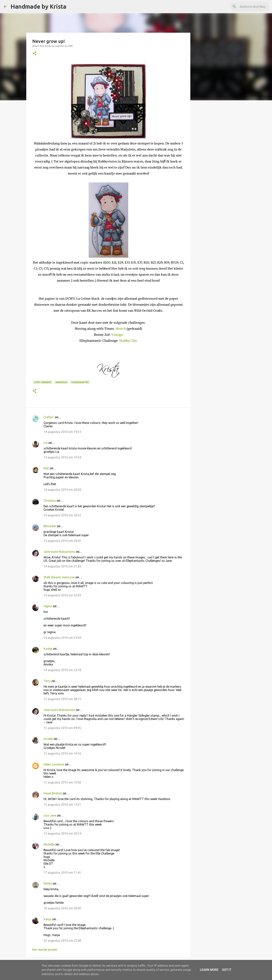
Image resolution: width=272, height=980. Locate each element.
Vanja (47, 919)
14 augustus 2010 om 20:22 (62, 515)
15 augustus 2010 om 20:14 (62, 833)
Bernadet (50, 526)
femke (48, 883)
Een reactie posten (45, 950)
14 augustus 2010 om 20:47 (62, 541)
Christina (50, 501)
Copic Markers (43, 382)
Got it (227, 970)
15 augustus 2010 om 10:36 (62, 782)
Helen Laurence (54, 764)
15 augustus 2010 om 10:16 (62, 753)
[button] (35, 54)
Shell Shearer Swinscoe (59, 577)
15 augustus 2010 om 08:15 (62, 699)
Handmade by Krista (38, 6)
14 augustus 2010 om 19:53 (62, 432)
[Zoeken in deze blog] (249, 7)
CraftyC (49, 417)
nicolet (48, 739)
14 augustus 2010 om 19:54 (62, 457)
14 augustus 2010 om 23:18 (62, 670)
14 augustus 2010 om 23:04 (62, 638)
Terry (47, 681)
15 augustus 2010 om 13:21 (62, 805)
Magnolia (61, 382)
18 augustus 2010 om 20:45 (62, 908)
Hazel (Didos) (53, 793)
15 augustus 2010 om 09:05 (62, 728)
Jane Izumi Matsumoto (59, 552)
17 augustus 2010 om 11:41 (62, 873)
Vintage (117, 335)
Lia (46, 443)
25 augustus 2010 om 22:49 (62, 941)
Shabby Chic (128, 341)
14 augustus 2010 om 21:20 (62, 566)
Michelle (49, 844)
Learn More (209, 970)
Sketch (121, 329)
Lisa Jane (50, 815)
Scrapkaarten (80, 382)
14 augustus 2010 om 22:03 (62, 595)
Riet (46, 468)
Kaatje (48, 649)
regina (48, 606)
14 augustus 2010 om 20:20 (62, 490)
